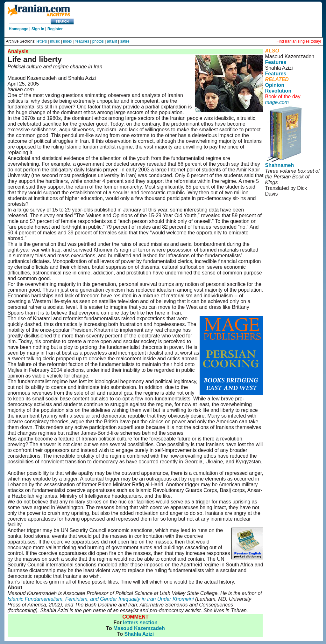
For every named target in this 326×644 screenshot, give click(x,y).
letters (42, 41)
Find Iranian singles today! (299, 41)
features (82, 41)
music (55, 41)
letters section (140, 623)
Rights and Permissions (289, 220)
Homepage (19, 29)
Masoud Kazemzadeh (139, 628)
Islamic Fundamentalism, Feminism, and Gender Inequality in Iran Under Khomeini (101, 599)
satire (125, 41)
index (68, 41)
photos (98, 41)
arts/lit (112, 41)
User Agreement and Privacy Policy (291, 211)
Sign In (38, 29)
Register (55, 29)
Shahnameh (279, 165)
